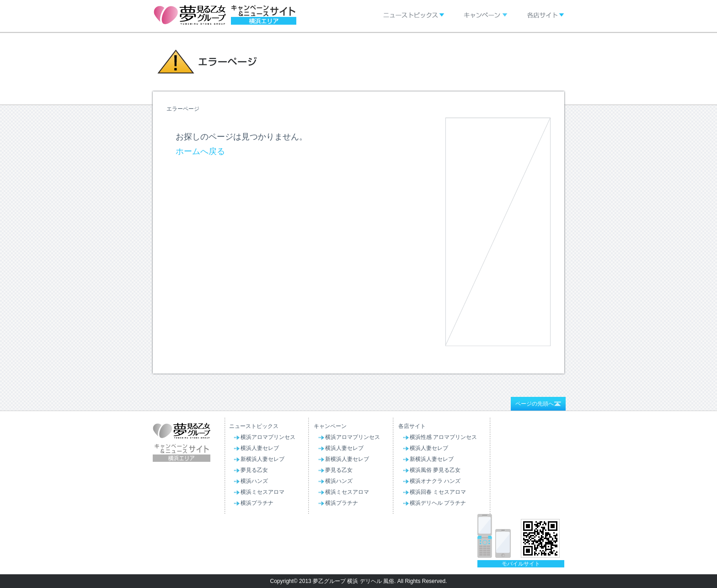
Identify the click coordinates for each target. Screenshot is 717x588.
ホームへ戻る (200, 151)
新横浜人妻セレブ (262, 459)
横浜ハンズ (254, 481)
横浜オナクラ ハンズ (435, 481)
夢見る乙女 (254, 470)
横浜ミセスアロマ (262, 492)
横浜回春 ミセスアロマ (438, 492)
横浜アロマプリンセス (268, 437)
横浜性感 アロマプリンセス (443, 437)
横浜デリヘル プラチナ (438, 503)
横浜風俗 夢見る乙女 (435, 470)
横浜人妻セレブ (260, 448)
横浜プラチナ (257, 503)
